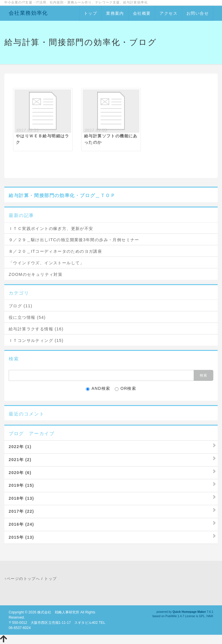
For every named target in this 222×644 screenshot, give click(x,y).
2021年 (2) (20, 460)
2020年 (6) (20, 473)
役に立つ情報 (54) (27, 317)
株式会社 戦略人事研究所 (58, 612)
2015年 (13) (21, 537)
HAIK (210, 616)
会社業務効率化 (28, 13)
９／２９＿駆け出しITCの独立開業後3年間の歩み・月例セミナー (74, 240)
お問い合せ (198, 13)
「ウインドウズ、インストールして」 (47, 263)
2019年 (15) (21, 485)
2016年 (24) (21, 524)
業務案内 (115, 13)
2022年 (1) (20, 447)
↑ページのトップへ (22, 579)
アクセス (169, 13)
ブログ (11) (21, 306)
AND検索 (98, 389)
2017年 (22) (21, 511)
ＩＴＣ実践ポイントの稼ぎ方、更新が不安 (51, 229)
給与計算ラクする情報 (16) (36, 329)
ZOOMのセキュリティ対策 (36, 274)
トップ (90, 13)
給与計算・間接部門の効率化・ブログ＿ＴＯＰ (62, 195)
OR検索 (126, 389)
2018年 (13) (21, 498)
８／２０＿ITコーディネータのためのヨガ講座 (55, 251)
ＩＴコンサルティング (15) (36, 340)
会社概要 (142, 13)
